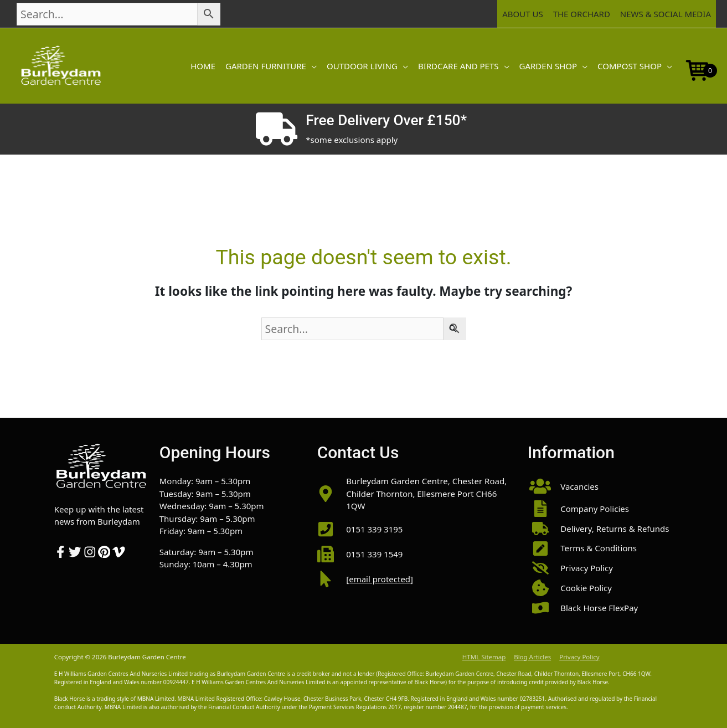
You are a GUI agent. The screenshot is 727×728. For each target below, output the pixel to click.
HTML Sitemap (484, 657)
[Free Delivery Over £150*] (277, 129)
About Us (522, 14)
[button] (311, 66)
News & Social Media (666, 14)
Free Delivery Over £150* (386, 120)
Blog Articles (532, 657)
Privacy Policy (579, 657)
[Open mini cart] (698, 69)
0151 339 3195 (374, 529)
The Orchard (582, 14)
